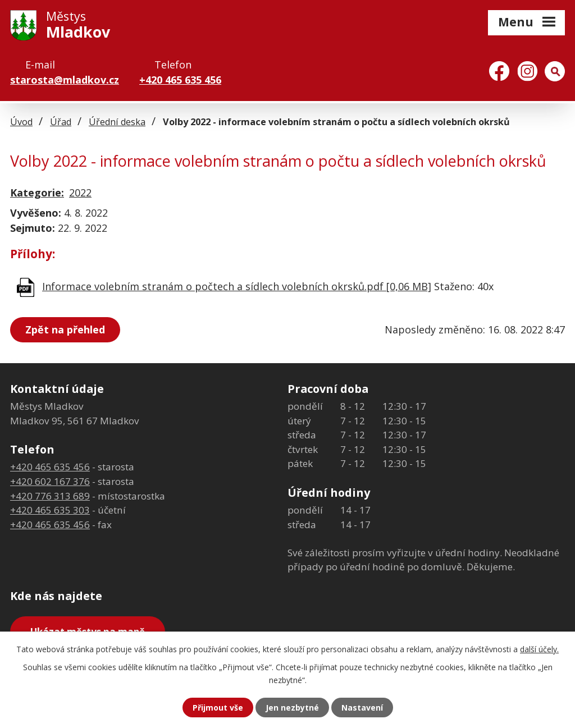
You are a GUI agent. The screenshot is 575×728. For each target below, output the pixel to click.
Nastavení (362, 708)
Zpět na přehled (65, 329)
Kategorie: (37, 193)
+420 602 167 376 (50, 481)
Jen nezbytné (292, 708)
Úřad (61, 122)
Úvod (21, 122)
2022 (80, 193)
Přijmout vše (218, 708)
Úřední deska (117, 122)
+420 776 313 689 (50, 496)
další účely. (539, 649)
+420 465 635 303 (50, 510)
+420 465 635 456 (180, 80)
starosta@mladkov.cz (65, 80)
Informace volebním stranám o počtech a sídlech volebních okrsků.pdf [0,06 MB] (237, 286)
